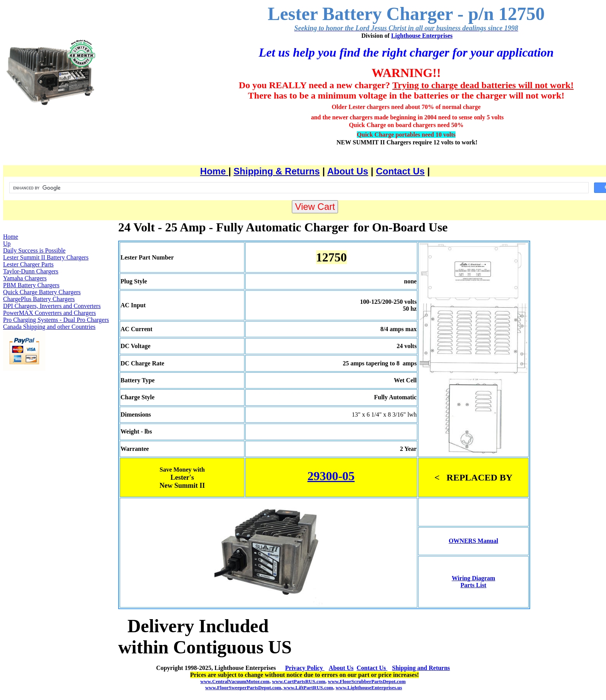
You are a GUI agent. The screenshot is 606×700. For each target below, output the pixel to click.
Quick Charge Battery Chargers (42, 292)
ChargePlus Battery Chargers (39, 299)
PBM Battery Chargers (31, 285)
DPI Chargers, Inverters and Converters (52, 306)
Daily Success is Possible (34, 250)
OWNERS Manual (473, 541)
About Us (348, 171)
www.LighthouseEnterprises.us (369, 687)
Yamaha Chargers (25, 278)
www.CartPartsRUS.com (299, 681)
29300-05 (331, 476)
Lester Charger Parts (28, 264)
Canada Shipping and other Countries (49, 327)
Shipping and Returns (421, 668)
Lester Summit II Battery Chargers (46, 257)
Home (214, 171)
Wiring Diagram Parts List (473, 582)
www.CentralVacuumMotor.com (235, 681)
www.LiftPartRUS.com (308, 687)
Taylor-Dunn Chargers (31, 271)
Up (7, 244)
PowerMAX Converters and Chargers (49, 313)
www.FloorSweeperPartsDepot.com (243, 687)
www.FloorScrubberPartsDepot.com (367, 681)
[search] (298, 188)
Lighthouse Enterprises (422, 36)
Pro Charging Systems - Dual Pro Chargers (56, 320)
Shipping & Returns (277, 171)
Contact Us (400, 171)
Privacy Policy (305, 668)
